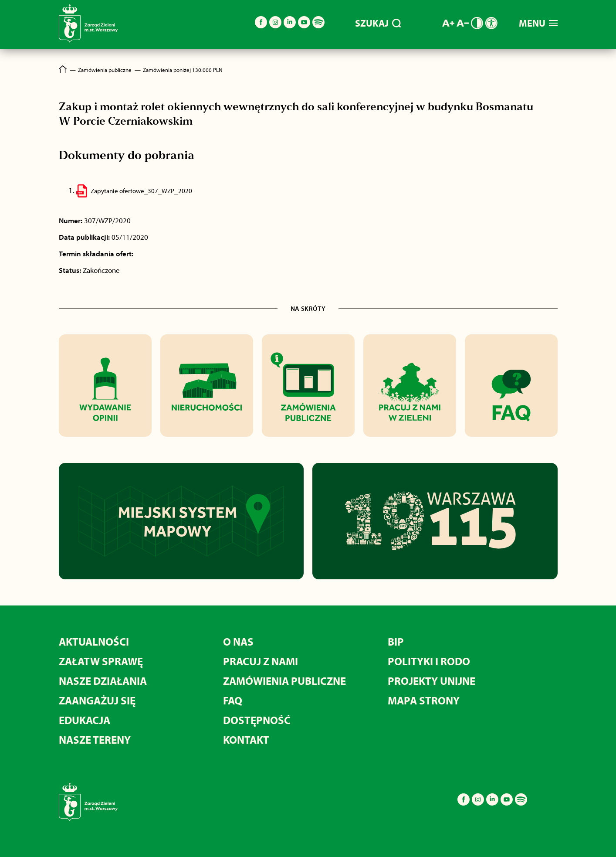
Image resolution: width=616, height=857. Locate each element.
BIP (396, 641)
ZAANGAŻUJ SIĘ (97, 700)
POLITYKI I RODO (429, 661)
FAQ (233, 700)
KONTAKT (246, 740)
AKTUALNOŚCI (94, 641)
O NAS (238, 641)
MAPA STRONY (424, 700)
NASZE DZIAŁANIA (103, 681)
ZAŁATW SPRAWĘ (101, 661)
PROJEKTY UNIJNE (432, 681)
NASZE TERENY (95, 740)
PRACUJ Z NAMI (261, 661)
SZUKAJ (378, 23)
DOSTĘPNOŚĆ (257, 720)
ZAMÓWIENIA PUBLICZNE (284, 681)
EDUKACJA (85, 720)
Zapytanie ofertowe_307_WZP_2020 (141, 191)
